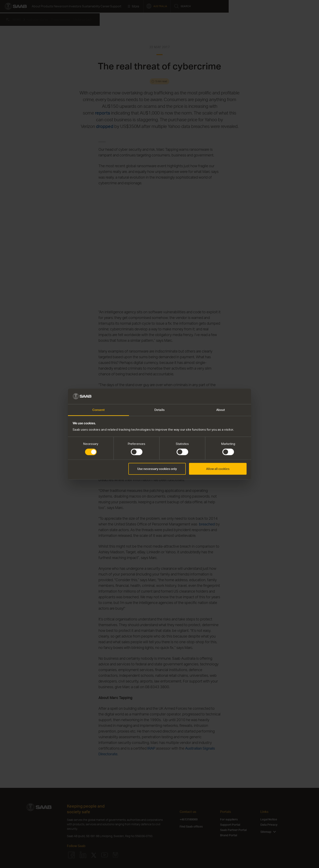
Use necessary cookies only (157, 469)
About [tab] (221, 410)
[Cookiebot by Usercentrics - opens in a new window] (229, 396)
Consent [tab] (99, 410)
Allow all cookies (218, 469)
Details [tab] (159, 410)
